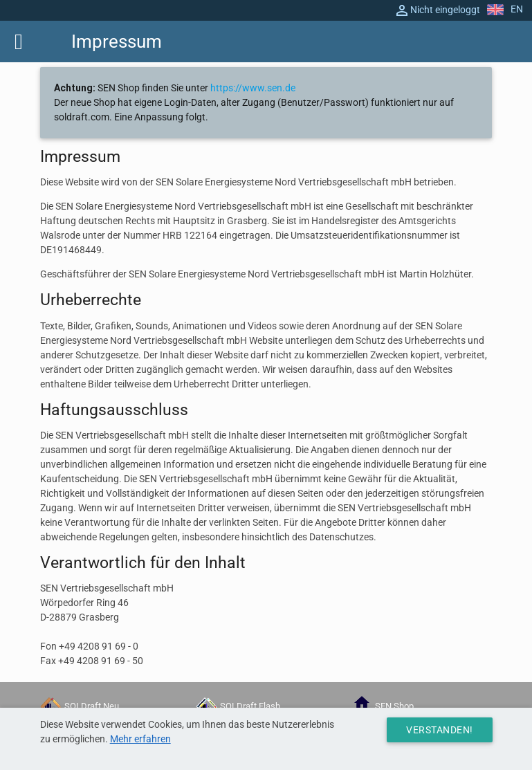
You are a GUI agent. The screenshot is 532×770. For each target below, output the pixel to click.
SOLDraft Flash (238, 706)
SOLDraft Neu (80, 706)
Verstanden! (440, 730)
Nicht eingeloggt (437, 10)
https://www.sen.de (253, 88)
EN (505, 9)
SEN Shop (382, 706)
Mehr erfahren (140, 739)
